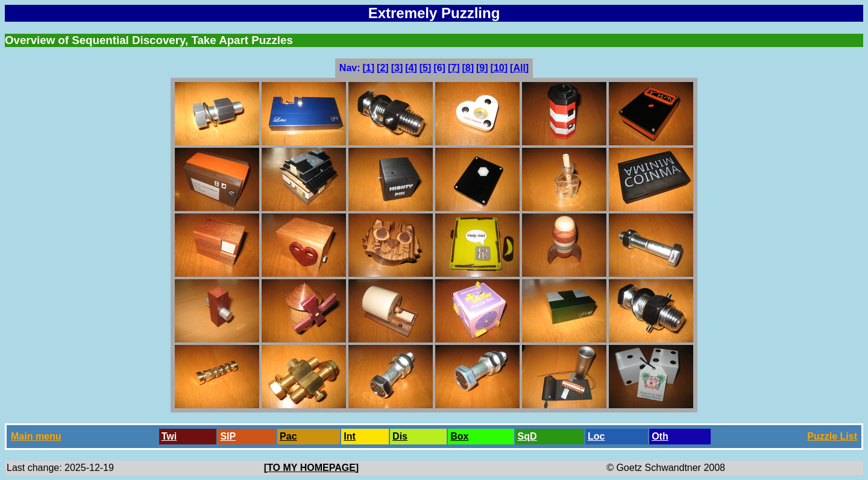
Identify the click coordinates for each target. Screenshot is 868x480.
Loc (596, 436)
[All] (519, 68)
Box (459, 436)
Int (350, 436)
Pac (288, 436)
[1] (369, 68)
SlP (228, 436)
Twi (169, 436)
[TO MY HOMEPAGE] (311, 468)
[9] (482, 68)
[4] (411, 68)
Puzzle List (832, 436)
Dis (400, 436)
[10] (499, 68)
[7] (454, 68)
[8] (468, 68)
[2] (383, 68)
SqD (527, 436)
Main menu (36, 436)
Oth (660, 436)
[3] (397, 68)
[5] (426, 68)
